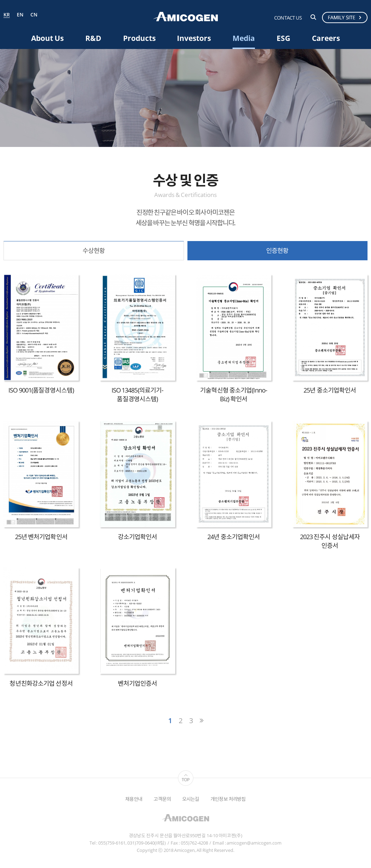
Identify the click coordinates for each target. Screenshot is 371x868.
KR (7, 15)
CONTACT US (288, 18)
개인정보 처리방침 (228, 799)
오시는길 (191, 799)
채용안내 (134, 799)
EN (20, 15)
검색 (313, 17)
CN (34, 15)
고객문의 (162, 799)
